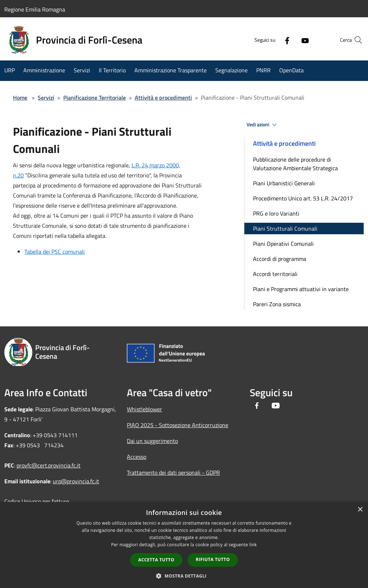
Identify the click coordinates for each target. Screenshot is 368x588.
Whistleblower (144, 409)
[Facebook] (273, 40)
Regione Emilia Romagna (35, 9)
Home (20, 98)
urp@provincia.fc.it (76, 481)
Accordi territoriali (275, 274)
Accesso (137, 457)
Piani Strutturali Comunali (285, 229)
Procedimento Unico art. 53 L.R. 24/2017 (303, 198)
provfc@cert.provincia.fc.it (49, 465)
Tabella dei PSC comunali (55, 252)
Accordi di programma (280, 259)
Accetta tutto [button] (156, 560)
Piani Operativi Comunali (283, 244)
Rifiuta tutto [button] (213, 559)
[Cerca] (355, 40)
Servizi (46, 98)
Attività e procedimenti (163, 98)
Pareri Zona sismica (277, 304)
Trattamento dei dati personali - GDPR (173, 472)
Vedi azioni (263, 125)
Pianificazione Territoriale (95, 98)
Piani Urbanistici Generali (284, 183)
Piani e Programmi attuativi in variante (301, 289)
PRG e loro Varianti (276, 213)
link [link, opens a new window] (253, 545)
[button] (184, 576)
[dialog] (184, 545)
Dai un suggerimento (152, 441)
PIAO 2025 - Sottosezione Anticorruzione (178, 425)
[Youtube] (291, 40)
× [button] (360, 510)
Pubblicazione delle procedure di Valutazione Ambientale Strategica (295, 164)
